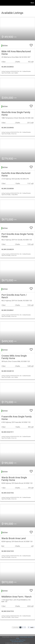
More (32, 3)
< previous (16, 627)
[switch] (31, 44)
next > (32, 627)
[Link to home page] (2, 3)
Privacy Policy (22, 640)
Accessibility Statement (18, 642)
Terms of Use (13, 640)
